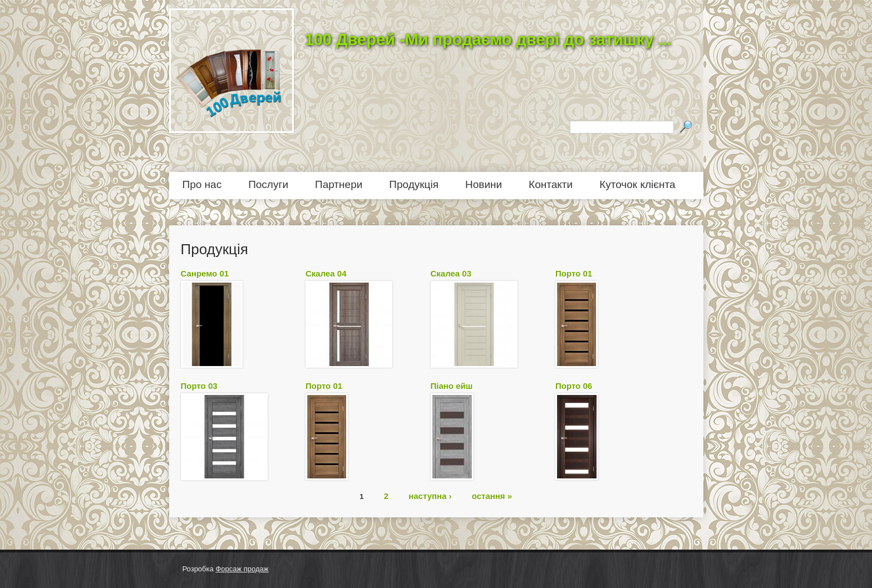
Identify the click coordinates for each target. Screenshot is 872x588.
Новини (484, 184)
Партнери (339, 184)
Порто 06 (574, 386)
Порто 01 (574, 273)
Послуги (268, 184)
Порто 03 (199, 386)
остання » (492, 495)
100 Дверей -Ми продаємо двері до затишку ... (488, 39)
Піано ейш (452, 386)
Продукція (414, 184)
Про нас (202, 184)
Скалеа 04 (326, 273)
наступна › (430, 495)
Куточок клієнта (637, 184)
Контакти (551, 184)
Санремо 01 (205, 273)
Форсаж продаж (242, 569)
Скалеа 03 (451, 273)
